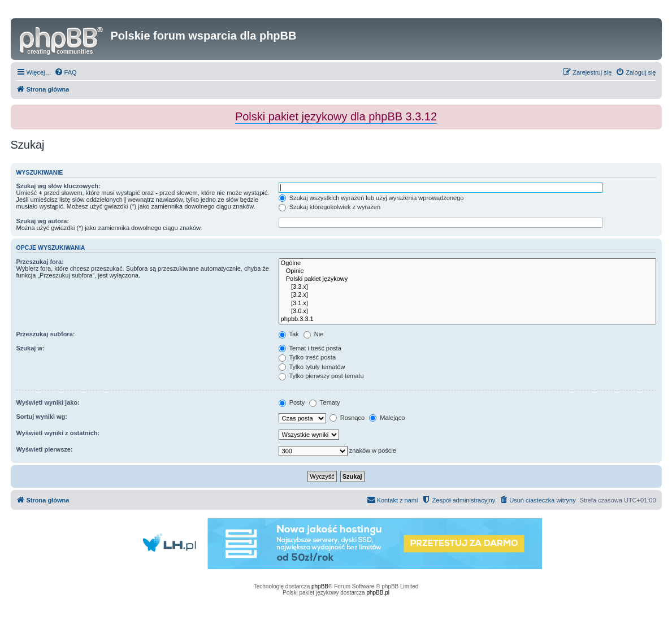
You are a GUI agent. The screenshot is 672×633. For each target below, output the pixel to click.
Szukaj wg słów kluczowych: (58, 186)
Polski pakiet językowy (467, 279)
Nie (314, 334)
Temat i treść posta (310, 348)
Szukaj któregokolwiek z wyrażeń (330, 207)
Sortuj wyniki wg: (42, 417)
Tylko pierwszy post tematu (321, 376)
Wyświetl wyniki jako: (48, 402)
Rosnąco (347, 418)
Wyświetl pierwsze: (45, 449)
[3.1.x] (467, 304)
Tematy (324, 402)
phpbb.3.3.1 (467, 319)
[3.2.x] (467, 295)
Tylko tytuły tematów (312, 367)
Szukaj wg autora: (43, 221)
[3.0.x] (467, 311)
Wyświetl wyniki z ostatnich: (58, 433)
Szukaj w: (31, 348)
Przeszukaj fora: (40, 262)
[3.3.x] (467, 287)
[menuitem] (66, 72)
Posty (292, 402)
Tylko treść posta (307, 357)
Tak (289, 334)
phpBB (320, 586)
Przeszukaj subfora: (46, 334)
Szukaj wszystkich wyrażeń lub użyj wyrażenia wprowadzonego (371, 198)
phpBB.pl (378, 593)
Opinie (467, 271)
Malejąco (387, 418)
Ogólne (467, 263)
